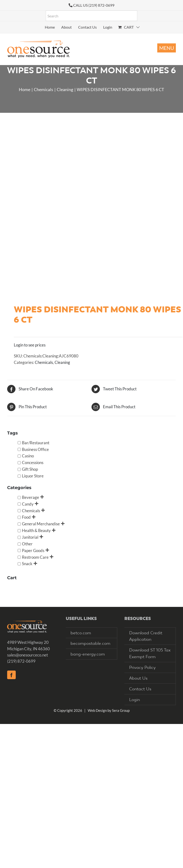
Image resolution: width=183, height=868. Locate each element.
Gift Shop (30, 469)
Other (27, 544)
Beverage (30, 497)
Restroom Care (35, 557)
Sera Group (121, 710)
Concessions (33, 462)
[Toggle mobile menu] (167, 48)
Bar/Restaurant (36, 443)
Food (26, 517)
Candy (28, 504)
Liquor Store (33, 476)
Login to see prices (30, 345)
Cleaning (62, 362)
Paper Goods (33, 550)
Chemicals (44, 362)
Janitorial (30, 537)
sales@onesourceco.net (28, 655)
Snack (27, 564)
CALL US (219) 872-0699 (94, 5)
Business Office (35, 449)
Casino (28, 456)
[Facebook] (11, 675)
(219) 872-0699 (21, 661)
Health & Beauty (36, 530)
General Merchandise (41, 524)
